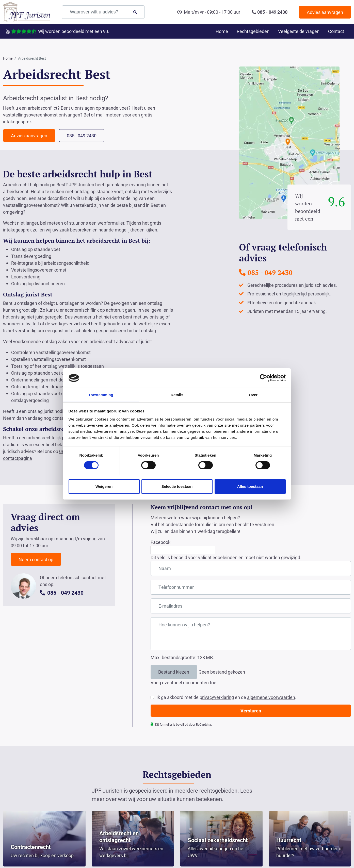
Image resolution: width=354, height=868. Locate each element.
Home (222, 31)
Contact (336, 31)
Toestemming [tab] (101, 395)
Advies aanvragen (325, 12)
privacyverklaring (217, 697)
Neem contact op (36, 559)
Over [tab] (253, 395)
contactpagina (18, 458)
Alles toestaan (250, 486)
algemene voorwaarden (271, 697)
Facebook (160, 542)
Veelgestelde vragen (299, 31)
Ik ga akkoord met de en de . (226, 697)
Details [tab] (177, 395)
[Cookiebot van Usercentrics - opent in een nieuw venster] (263, 378)
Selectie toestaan (177, 486)
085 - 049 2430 (270, 12)
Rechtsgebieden (253, 31)
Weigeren (104, 486)
